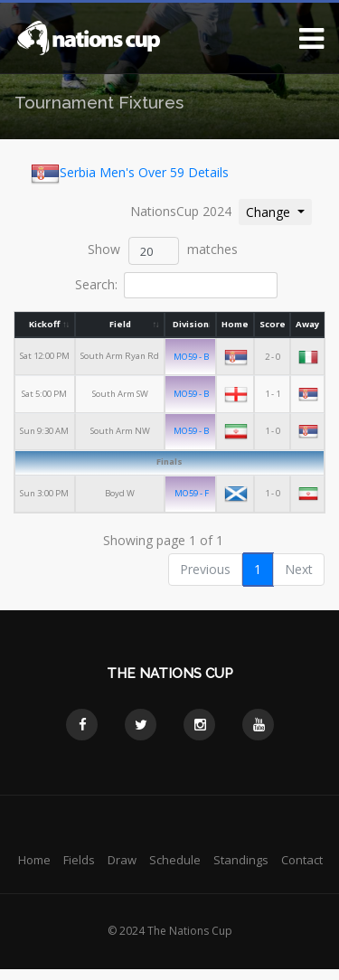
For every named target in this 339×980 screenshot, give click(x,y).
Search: (176, 285)
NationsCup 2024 (181, 211)
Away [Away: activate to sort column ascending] (307, 324)
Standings (241, 860)
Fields (79, 860)
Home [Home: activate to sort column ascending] (236, 324)
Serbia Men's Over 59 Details (130, 174)
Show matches (163, 251)
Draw (122, 860)
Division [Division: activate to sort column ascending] (191, 324)
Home (34, 860)
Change (278, 211)
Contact (302, 860)
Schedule (175, 860)
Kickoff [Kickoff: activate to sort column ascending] (45, 324)
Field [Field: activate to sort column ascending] (120, 324)
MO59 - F (192, 492)
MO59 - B (192, 357)
